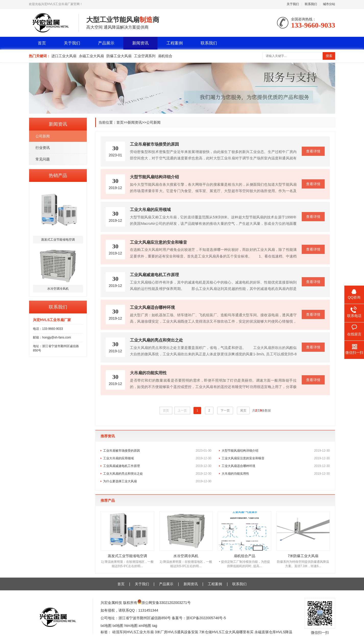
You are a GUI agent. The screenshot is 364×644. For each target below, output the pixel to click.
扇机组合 (165, 56)
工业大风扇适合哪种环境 (276, 466)
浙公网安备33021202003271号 (166, 603)
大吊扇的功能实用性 (276, 474)
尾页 (243, 411)
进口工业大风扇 (64, 56)
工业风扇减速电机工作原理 (157, 466)
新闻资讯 (140, 43)
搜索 (329, 56)
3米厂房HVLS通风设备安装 (176, 632)
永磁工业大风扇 (91, 56)
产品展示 (106, 43)
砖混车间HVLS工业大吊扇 (133, 632)
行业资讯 (43, 148)
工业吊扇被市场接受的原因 (157, 451)
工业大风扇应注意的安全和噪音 (276, 458)
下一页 (225, 411)
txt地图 (106, 626)
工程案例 (175, 43)
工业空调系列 (145, 56)
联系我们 (311, 4)
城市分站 (329, 4)
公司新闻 (43, 136)
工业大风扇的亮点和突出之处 (157, 474)
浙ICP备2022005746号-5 (206, 618)
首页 (42, 43)
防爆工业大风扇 (119, 56)
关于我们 (293, 4)
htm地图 (131, 626)
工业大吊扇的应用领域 (157, 458)
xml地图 (145, 626)
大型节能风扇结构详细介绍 (276, 451)
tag (155, 626)
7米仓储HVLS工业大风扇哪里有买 (226, 632)
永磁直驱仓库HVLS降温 (274, 632)
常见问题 (43, 159)
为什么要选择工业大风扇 (157, 481)
